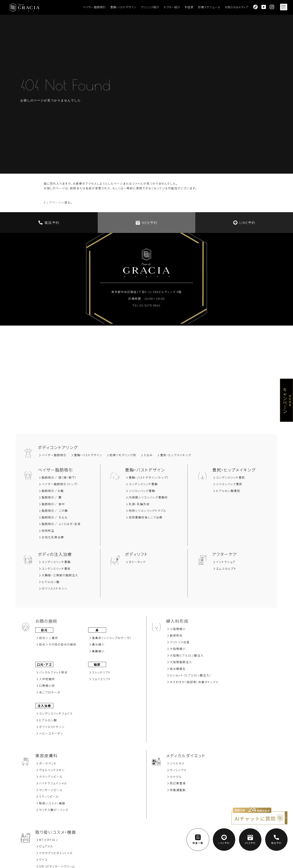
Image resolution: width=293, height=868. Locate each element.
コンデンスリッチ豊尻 (230, 477)
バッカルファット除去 (53, 672)
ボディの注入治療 (55, 554)
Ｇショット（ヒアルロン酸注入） (191, 675)
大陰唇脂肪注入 (181, 662)
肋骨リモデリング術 (123, 455)
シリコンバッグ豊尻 (229, 484)
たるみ (148, 455)
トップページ (53, 202)
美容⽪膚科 (47, 755)
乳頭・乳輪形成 (139, 504)
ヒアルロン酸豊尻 (228, 491)
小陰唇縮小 (178, 629)
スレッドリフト (101, 672)
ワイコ (43, 859)
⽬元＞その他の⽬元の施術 (58, 644)
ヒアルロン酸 (51, 582)
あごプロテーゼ (50, 692)
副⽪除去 (176, 635)
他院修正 (48, 531)
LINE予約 (244, 222)
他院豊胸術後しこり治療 (146, 517)
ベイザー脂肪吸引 (94, 7)
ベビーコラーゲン (51, 733)
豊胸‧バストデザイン (88, 455)
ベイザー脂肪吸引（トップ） (60, 484)
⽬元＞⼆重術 (49, 638)
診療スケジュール (209, 7)
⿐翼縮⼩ (98, 651)
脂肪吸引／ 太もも (55, 517)
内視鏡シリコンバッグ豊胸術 (148, 497)
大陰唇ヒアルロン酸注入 (187, 655)
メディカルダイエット (186, 755)
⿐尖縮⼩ (98, 644)
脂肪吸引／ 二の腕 (55, 511)
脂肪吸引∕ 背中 (53, 504)
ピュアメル (46, 846)
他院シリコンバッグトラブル (148, 511)
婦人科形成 (177, 621)
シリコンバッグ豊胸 (142, 491)
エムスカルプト (226, 569)
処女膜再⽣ (178, 669)
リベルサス (177, 763)
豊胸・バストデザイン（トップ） (149, 477)
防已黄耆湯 (178, 783)
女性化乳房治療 (53, 537)
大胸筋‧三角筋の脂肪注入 (60, 575)
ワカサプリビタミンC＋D (56, 853)
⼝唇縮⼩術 (47, 685)
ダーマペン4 (47, 763)
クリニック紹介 (150, 7)
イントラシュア (226, 562)
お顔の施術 (46, 621)
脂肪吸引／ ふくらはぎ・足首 (61, 524)
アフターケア (225, 554)
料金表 (189, 7)
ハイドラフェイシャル (53, 783)
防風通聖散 (178, 790)
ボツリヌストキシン (54, 588)
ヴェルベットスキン (52, 770)
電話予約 (49, 222)
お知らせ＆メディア (237, 7)
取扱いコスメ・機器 (52, 803)
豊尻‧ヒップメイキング (176, 455)
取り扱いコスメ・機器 (56, 832)
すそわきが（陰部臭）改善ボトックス (194, 682)
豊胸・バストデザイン (123, 7)
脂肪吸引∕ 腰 (52, 497)
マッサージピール (51, 790)
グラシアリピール (51, 777)
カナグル (176, 777)
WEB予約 (146, 222)
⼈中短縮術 (47, 679)
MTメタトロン (49, 840)
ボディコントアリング (58, 447)
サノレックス (178, 770)
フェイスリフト (101, 679)
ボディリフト (136, 554)
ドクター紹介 (172, 7)
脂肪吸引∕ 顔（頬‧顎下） (59, 477)
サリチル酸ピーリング (54, 810)
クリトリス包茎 (180, 642)
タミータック (137, 562)
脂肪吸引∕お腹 (53, 491)
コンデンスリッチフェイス (56, 713)
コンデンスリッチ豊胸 (143, 484)
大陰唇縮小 (178, 649)
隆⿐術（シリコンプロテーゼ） (112, 638)
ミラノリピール (49, 796)
